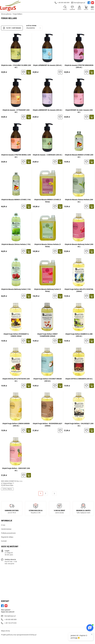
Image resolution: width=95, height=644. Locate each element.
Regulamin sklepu (7, 537)
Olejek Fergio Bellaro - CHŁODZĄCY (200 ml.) (79, 425)
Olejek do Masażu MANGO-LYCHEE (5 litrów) (48, 201)
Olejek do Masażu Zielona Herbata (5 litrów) (47, 245)
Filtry (7, 28)
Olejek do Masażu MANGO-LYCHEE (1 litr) (16, 200)
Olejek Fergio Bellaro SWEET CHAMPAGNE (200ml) (47, 335)
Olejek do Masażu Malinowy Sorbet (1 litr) (16, 289)
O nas (3, 525)
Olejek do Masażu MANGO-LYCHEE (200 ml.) (79, 156)
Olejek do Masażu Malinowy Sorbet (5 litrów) (47, 290)
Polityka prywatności (8, 533)
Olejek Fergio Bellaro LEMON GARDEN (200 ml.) (16, 425)
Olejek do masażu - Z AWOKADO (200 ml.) (47, 155)
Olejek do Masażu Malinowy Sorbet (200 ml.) (79, 245)
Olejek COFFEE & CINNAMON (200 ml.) (79, 379)
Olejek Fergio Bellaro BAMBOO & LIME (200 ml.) (79, 335)
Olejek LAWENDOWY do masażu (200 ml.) (47, 110)
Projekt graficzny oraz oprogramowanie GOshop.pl (19, 635)
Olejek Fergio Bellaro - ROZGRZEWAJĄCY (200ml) (47, 425)
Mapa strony (6, 631)
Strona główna (6, 14)
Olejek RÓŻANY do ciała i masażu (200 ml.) (79, 111)
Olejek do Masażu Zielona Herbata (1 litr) (16, 244)
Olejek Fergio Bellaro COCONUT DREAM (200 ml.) (47, 380)
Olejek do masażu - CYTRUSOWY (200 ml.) (16, 111)
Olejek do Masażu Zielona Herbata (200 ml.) (79, 201)
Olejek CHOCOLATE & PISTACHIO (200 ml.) (16, 380)
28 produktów (31, 28)
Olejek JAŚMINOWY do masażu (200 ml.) (47, 65)
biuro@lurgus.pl (79, 3)
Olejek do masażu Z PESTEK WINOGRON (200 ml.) (79, 66)
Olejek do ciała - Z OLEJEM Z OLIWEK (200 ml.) (16, 66)
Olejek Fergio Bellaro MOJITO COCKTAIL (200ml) (79, 290)
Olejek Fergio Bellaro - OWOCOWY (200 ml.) (16, 469)
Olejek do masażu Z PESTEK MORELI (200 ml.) (16, 156)
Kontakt (4, 541)
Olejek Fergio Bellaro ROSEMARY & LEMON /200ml (16, 335)
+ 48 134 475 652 (10, 623)
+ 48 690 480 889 (63, 3)
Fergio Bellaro (17, 14)
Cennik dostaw (6, 529)
